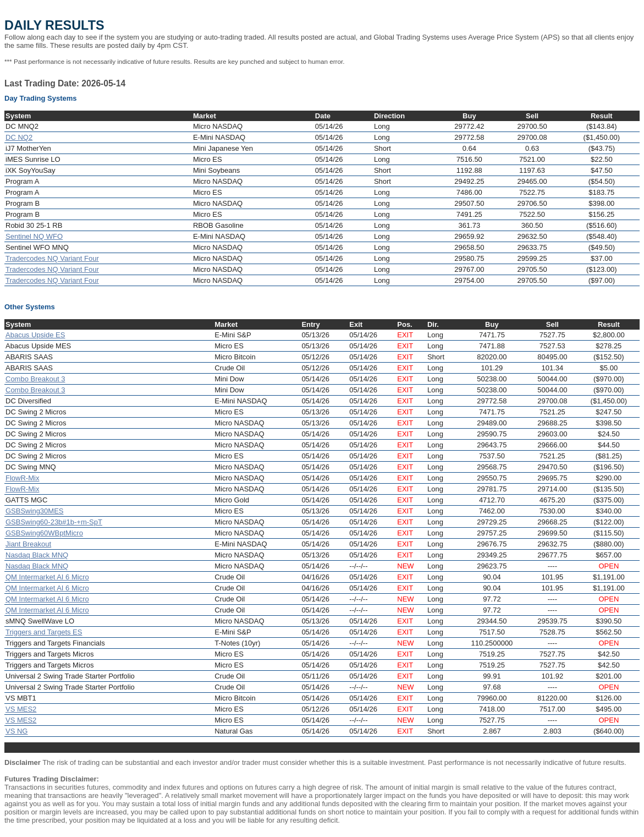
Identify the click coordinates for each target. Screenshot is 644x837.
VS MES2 (21, 709)
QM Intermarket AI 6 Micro (47, 577)
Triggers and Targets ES (44, 632)
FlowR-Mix (22, 478)
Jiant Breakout (28, 544)
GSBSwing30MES (35, 511)
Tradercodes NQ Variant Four (52, 258)
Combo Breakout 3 (35, 379)
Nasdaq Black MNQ (37, 555)
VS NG (16, 731)
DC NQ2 (19, 137)
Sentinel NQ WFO (34, 236)
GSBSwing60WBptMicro (44, 533)
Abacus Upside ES (35, 335)
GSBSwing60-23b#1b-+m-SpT (54, 522)
